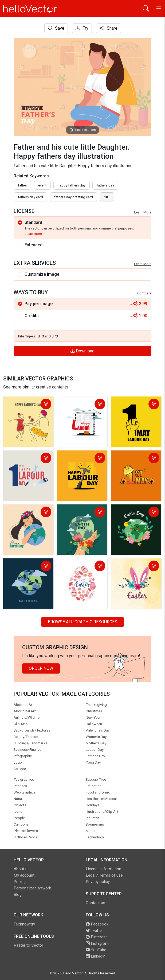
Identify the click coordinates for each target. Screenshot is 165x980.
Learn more (33, 234)
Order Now (41, 668)
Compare (144, 293)
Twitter (94, 931)
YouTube (96, 950)
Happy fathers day (72, 185)
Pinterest (96, 937)
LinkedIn (96, 956)
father (22, 185)
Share (109, 28)
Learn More (143, 212)
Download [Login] (82, 351)
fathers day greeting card (74, 197)
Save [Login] (56, 28)
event (42, 185)
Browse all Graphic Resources (82, 622)
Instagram (97, 943)
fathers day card (30, 197)
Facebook (97, 924)
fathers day (105, 185)
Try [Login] (82, 28)
